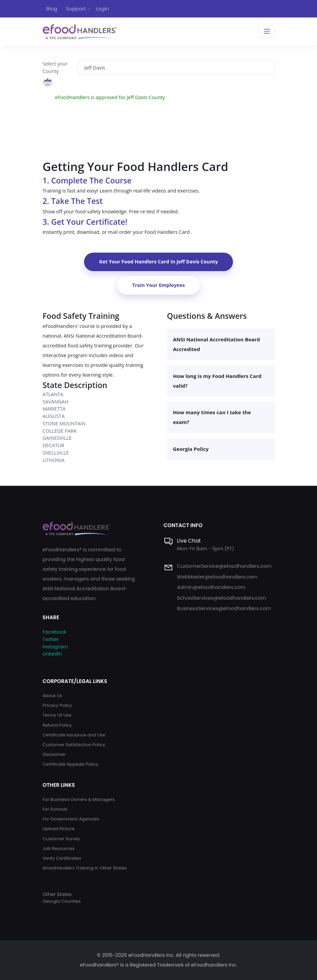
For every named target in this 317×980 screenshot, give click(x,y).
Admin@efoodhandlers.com (211, 587)
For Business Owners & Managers (79, 799)
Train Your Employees (158, 285)
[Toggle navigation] (267, 32)
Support (76, 9)
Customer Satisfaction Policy (74, 745)
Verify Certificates (62, 858)
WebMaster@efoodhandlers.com (217, 577)
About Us (52, 696)
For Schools (55, 809)
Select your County (55, 67)
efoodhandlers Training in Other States (85, 868)
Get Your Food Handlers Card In (159, 262)
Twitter (51, 639)
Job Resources (59, 848)
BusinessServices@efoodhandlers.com (224, 608)
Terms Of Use (57, 715)
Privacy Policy (57, 705)
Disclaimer (54, 754)
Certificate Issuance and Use (74, 735)
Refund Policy (57, 725)
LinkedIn (52, 654)
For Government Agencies (71, 819)
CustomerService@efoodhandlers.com (224, 566)
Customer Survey (62, 839)
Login (103, 9)
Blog (52, 9)
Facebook (55, 632)
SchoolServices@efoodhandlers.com (222, 598)
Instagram (55, 647)
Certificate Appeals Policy (71, 764)
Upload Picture (59, 829)
